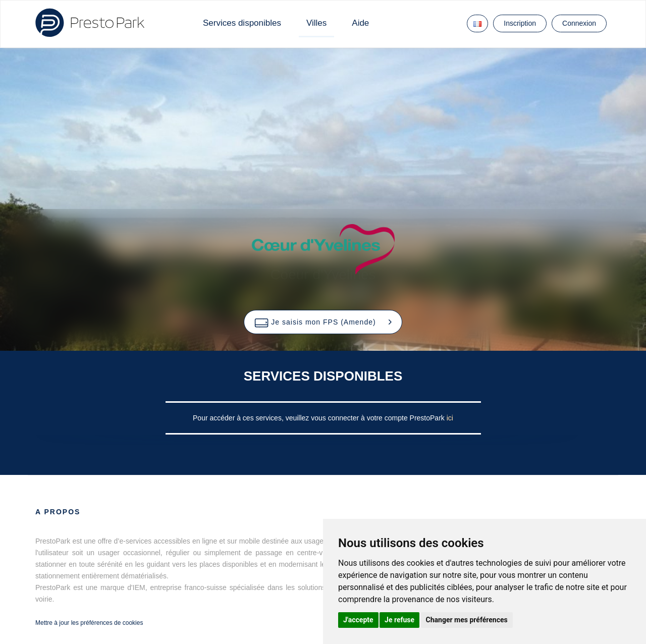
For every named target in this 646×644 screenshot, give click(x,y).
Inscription (520, 23)
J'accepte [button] (358, 620)
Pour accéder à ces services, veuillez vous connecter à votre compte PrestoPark (320, 418)
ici (450, 418)
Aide (360, 23)
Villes (316, 23)
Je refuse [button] (399, 620)
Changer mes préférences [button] (467, 620)
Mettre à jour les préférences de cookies (89, 623)
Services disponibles (242, 23)
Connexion (579, 23)
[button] (323, 322)
